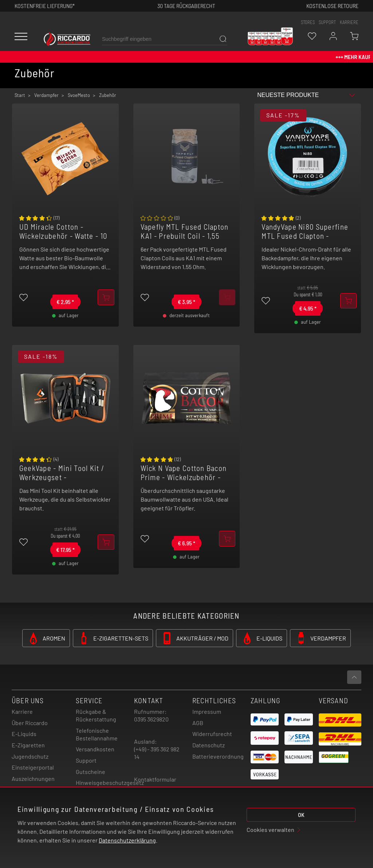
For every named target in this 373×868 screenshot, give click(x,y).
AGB (198, 723)
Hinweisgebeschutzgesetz (110, 783)
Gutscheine (91, 772)
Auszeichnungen (33, 779)
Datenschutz (209, 745)
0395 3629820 (151, 719)
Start (20, 95)
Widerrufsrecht (212, 734)
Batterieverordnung (218, 756)
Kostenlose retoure (332, 6)
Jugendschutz (30, 756)
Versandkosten (95, 749)
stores (308, 22)
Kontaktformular (155, 779)
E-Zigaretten (28, 745)
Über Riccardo (30, 723)
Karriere (349, 22)
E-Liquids (24, 734)
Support (86, 760)
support (327, 22)
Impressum (207, 711)
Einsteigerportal (33, 767)
